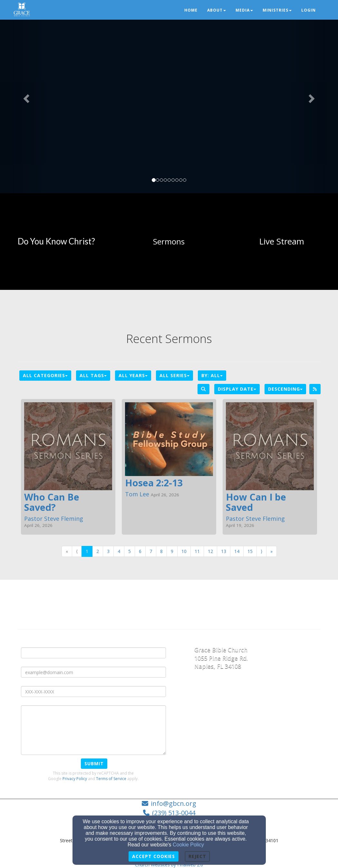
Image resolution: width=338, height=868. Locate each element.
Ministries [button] (277, 10)
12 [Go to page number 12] (210, 551)
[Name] (93, 653)
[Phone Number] (93, 692)
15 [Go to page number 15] (250, 551)
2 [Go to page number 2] (98, 551)
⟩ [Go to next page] (261, 551)
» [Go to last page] (271, 551)
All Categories (45, 375)
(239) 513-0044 (174, 813)
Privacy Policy (75, 779)
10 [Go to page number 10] (184, 551)
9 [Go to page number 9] (172, 551)
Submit (94, 763)
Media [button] (244, 10)
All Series (174, 375)
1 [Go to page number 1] (87, 551)
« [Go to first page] (67, 551)
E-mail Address (38, 662)
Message (32, 700)
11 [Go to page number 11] (197, 551)
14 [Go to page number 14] (237, 551)
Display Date (237, 389)
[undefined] (56, 242)
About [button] (217, 10)
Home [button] (191, 10)
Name (28, 642)
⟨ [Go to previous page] (77, 551)
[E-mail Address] (93, 672)
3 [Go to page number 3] (108, 551)
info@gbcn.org (174, 803)
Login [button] (309, 10)
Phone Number (38, 681)
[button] (25, 97)
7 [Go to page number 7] (151, 551)
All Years (133, 375)
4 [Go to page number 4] (119, 551)
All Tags (93, 375)
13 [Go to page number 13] (224, 551)
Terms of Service (111, 779)
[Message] (93, 730)
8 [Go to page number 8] (161, 551)
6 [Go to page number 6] (140, 551)
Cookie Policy (188, 845)
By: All (212, 375)
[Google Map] (257, 723)
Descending (285, 389)
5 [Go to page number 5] (130, 551)
